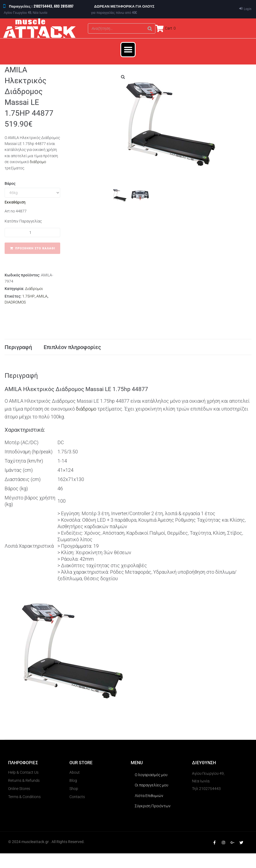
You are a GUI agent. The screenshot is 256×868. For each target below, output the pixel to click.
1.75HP (28, 296)
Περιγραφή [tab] (18, 354)
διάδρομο (38, 162)
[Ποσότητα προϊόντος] (32, 233)
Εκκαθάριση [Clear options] (15, 202)
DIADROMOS (15, 302)
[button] (128, 50)
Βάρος (10, 183)
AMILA (42, 296)
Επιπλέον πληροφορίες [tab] (72, 354)
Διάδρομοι (34, 289)
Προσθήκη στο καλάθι (35, 248)
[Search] (150, 28)
